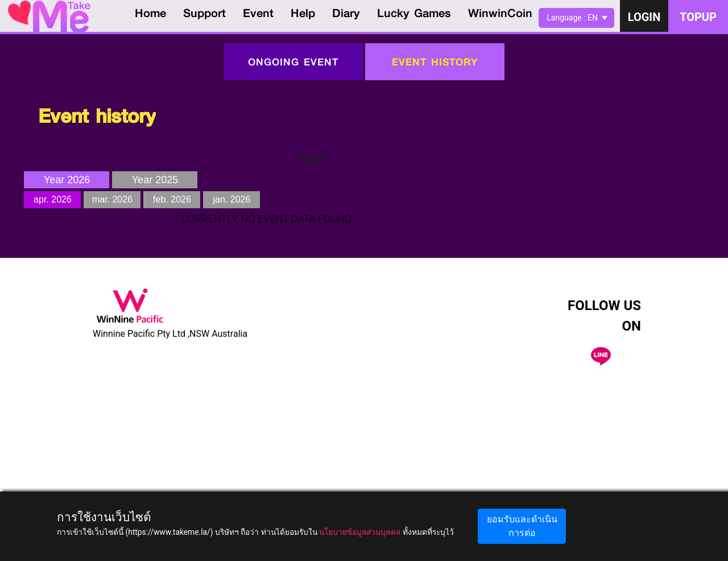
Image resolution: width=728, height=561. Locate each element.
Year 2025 (155, 180)
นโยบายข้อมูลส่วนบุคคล (360, 532)
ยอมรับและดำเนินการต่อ (522, 526)
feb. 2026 (172, 199)
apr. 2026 (53, 199)
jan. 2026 (232, 199)
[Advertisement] (364, 481)
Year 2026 (67, 180)
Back (313, 159)
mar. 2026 (112, 199)
